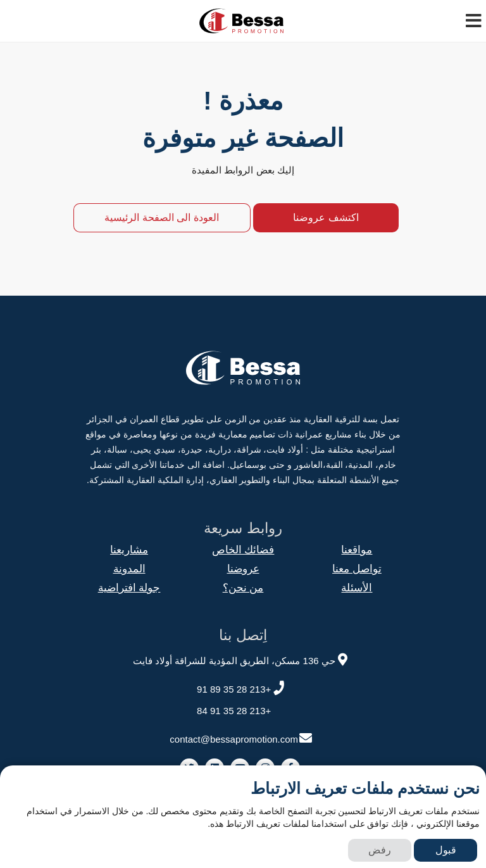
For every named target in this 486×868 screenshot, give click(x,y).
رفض (380, 850)
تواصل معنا (357, 569)
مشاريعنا (129, 550)
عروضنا (243, 569)
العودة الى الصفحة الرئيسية (161, 217)
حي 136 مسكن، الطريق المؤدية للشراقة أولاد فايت (242, 659)
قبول (446, 850)
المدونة (129, 569)
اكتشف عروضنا (326, 217)
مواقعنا (357, 550)
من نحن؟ (243, 588)
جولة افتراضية (129, 588)
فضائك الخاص (243, 550)
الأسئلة (357, 588)
